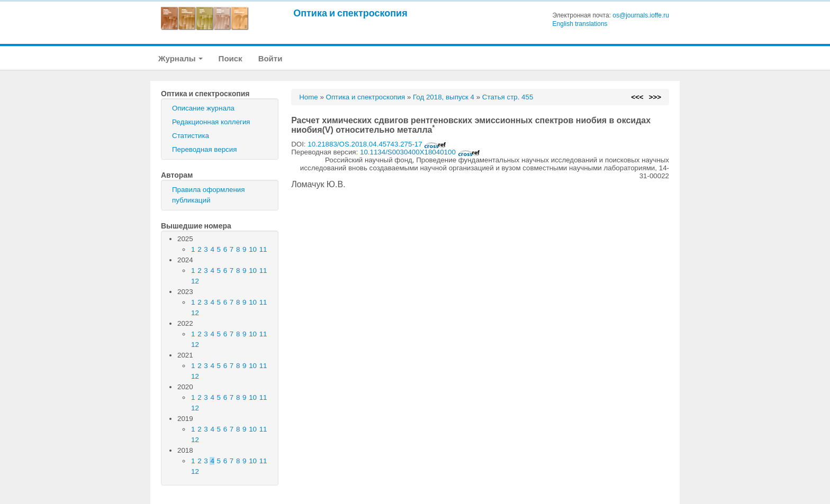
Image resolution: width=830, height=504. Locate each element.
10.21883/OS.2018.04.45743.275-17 (377, 144)
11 (263, 249)
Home (309, 97)
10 (253, 249)
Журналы (181, 58)
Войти (270, 58)
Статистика (191, 136)
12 (195, 281)
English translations (580, 24)
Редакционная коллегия (211, 122)
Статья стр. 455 (508, 97)
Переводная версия (204, 149)
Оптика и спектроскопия (350, 13)
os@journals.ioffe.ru (641, 15)
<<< (637, 97)
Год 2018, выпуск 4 (444, 97)
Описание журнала (203, 108)
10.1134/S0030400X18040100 (420, 152)
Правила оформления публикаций (208, 195)
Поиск (231, 58)
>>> (655, 97)
